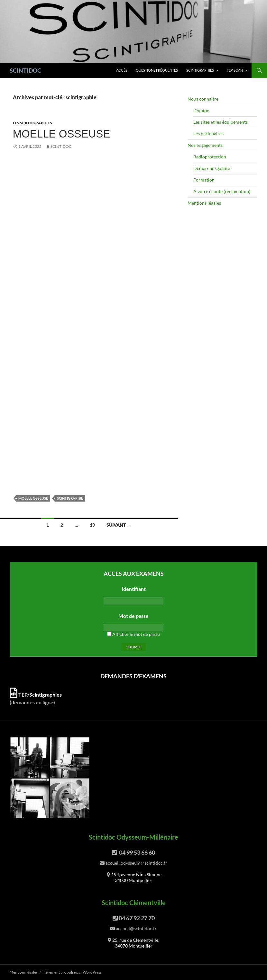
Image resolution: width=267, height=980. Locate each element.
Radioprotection (210, 157)
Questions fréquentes (157, 70)
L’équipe (201, 110)
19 (92, 525)
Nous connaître (203, 99)
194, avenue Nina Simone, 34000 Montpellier (137, 877)
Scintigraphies (200, 70)
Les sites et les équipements (221, 122)
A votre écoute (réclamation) (222, 191)
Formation (204, 180)
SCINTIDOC (25, 70)
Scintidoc (61, 146)
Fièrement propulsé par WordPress (72, 972)
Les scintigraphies (32, 123)
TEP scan (235, 70)
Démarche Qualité (212, 168)
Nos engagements (205, 145)
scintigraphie (70, 498)
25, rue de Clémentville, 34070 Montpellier (136, 943)
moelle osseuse (33, 498)
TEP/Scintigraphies (36, 695)
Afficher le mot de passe (133, 634)
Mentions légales (204, 203)
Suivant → (119, 525)
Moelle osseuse (62, 134)
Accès (122, 70)
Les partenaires (208, 134)
